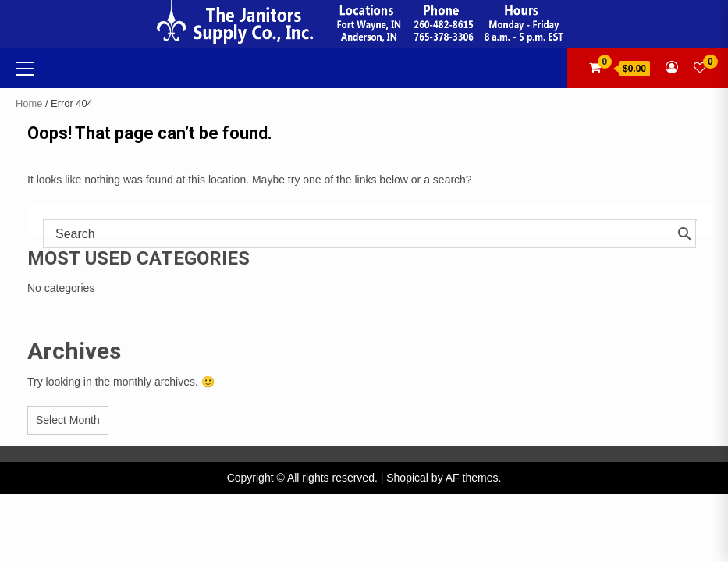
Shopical (407, 478)
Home (29, 103)
